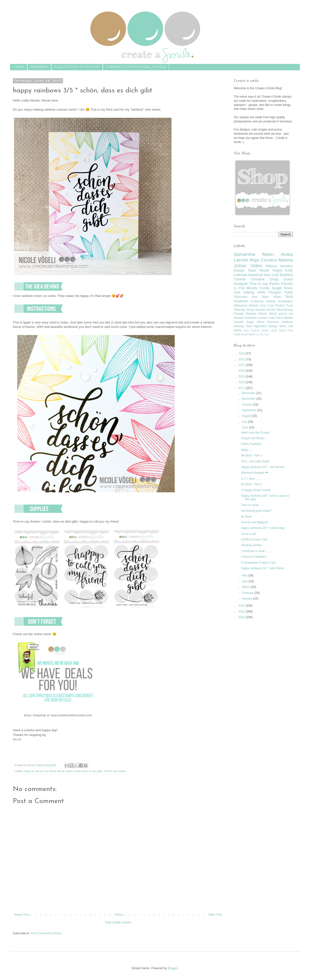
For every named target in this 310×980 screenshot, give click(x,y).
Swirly (238, 330)
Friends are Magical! (255, 522)
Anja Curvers (263, 260)
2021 (242, 365)
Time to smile (250, 505)
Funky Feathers (251, 444)
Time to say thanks (115, 771)
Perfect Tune (284, 306)
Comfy (264, 288)
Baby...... (247, 450)
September (249, 410)
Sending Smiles (251, 545)
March (246, 587)
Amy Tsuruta (251, 330)
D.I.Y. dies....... (251, 479)
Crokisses (257, 301)
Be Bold (246, 517)
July (245, 422)
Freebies (39, 67)
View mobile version (118, 922)
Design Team (245, 270)
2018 (242, 382)
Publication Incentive (77, 67)
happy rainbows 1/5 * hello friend (263, 568)
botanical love (259, 275)
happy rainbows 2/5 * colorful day (263, 528)
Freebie (239, 314)
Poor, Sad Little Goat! (255, 461)
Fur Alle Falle (262, 334)
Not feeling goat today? (256, 511)
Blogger (173, 968)
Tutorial (240, 279)
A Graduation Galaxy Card (258, 563)
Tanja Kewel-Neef (244, 334)
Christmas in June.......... (257, 551)
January (248, 599)
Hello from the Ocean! (256, 433)
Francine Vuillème (280, 322)
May (245, 575)
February (248, 593)
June (245, 427)
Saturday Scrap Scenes (249, 310)
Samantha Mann (254, 254)
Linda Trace (275, 318)
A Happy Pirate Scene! (256, 490)
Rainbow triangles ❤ (255, 473)
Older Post (215, 915)
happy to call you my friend (40, 771)
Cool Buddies (282, 275)
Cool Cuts (267, 306)
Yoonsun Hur (246, 297)
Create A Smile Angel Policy (136, 67)
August (247, 416)
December (249, 393)
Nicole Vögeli (65, 771)
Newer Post (22, 915)
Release (251, 314)
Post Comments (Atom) (46, 933)
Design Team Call (280, 326)
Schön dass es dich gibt (88, 771)
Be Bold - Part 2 (252, 484)
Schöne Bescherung (279, 310)
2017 (242, 388)
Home (119, 915)
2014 (242, 617)
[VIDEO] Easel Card (254, 540)
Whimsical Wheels (246, 306)
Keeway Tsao (243, 326)
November (249, 399)
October (248, 405)
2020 (242, 371)
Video (256, 266)
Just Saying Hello (249, 292)
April (245, 581)
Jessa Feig (286, 330)
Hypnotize (260, 326)
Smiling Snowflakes (279, 301)
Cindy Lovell (269, 330)
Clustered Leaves (255, 318)
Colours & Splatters (254, 557)
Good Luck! (249, 534)
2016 (242, 606)
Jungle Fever (282, 288)
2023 (242, 353)
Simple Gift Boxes (253, 438)
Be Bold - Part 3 (252, 455)
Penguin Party (281, 292)
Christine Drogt (264, 279)
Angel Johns (255, 322)
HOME (19, 67)
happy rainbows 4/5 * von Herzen (263, 467)
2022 (242, 359)
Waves (263, 314)
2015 (242, 612)
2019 (242, 377)
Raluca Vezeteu (279, 266)
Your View (271, 297)
